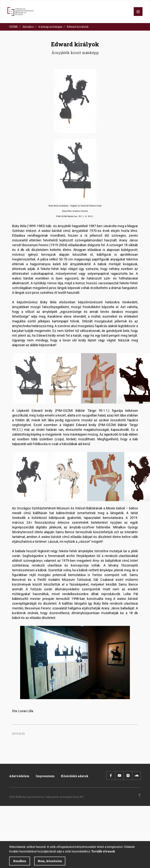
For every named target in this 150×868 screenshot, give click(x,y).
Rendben (20, 863)
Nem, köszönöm (50, 863)
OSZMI (14, 27)
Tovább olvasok (103, 854)
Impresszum (45, 776)
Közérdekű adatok (75, 776)
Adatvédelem (19, 776)
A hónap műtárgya (50, 27)
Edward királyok (78, 27)
